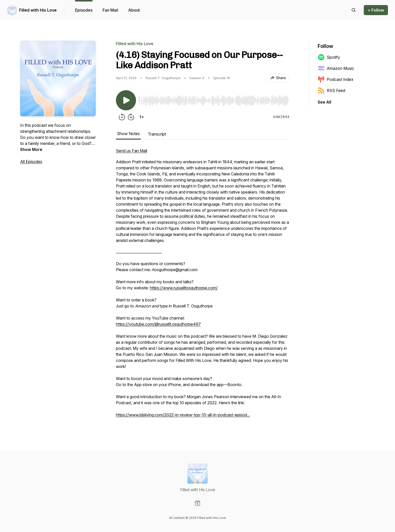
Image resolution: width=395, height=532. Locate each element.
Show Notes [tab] (128, 134)
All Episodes (31, 162)
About (134, 10)
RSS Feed (331, 90)
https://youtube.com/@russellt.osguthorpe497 (158, 324)
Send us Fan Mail (131, 151)
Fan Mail (110, 10)
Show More (31, 149)
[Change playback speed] (142, 117)
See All (324, 102)
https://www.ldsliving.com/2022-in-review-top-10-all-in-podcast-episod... (183, 415)
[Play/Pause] (126, 100)
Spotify (329, 57)
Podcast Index (336, 79)
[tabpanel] (203, 285)
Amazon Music (336, 68)
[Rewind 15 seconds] (122, 117)
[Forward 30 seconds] (131, 117)
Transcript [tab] (157, 134)
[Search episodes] (354, 10)
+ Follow (376, 10)
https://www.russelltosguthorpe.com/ (184, 288)
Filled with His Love (38, 10)
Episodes (84, 10)
